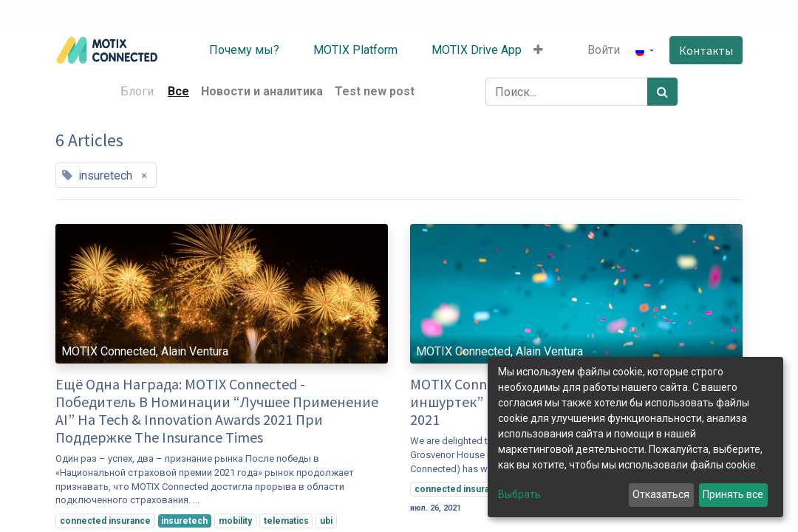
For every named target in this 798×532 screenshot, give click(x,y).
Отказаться (661, 494)
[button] (538, 50)
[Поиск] (662, 92)
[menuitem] (233, 50)
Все (178, 91)
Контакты (706, 50)
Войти (604, 50)
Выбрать (519, 494)
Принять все (733, 494)
